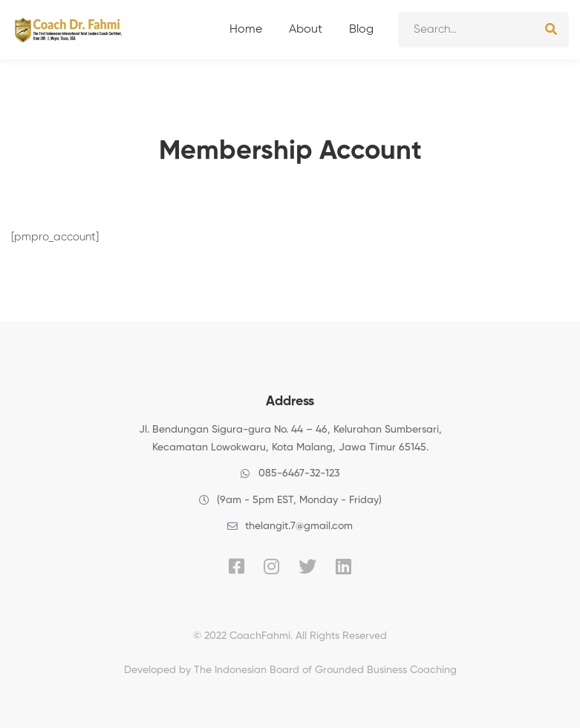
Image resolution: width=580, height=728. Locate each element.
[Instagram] (271, 566)
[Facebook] (237, 566)
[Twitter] (307, 566)
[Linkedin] (343, 566)
